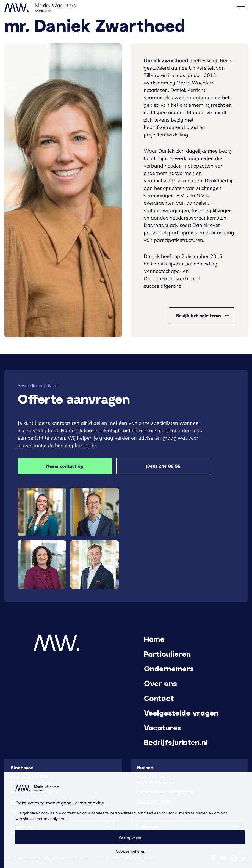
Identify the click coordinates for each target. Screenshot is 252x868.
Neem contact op (65, 466)
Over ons (160, 683)
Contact (159, 698)
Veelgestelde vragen (181, 713)
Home (154, 639)
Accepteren (131, 837)
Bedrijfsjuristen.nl (176, 742)
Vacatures (163, 727)
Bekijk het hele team (198, 316)
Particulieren (167, 654)
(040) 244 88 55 (163, 466)
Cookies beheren (131, 851)
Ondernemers (169, 668)
